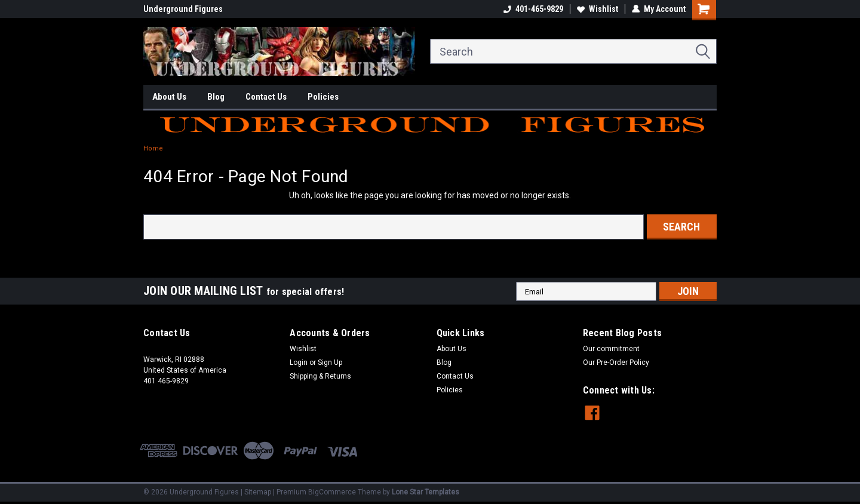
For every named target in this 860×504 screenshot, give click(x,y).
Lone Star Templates (426, 492)
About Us (169, 97)
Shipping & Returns (320, 376)
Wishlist (598, 9)
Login (299, 362)
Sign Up (330, 362)
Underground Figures (183, 9)
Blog (216, 97)
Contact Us (266, 97)
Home (153, 148)
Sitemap (258, 492)
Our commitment (611, 349)
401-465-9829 (533, 9)
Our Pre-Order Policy (616, 362)
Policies (323, 97)
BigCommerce (332, 492)
